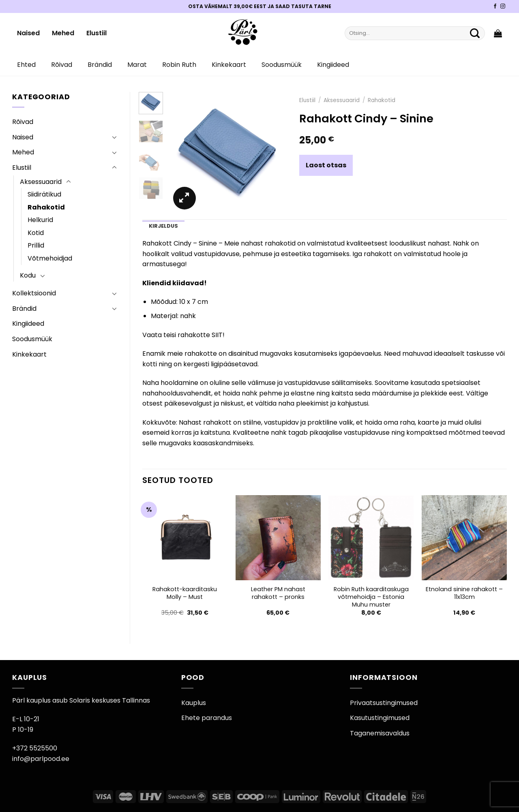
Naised (28, 33)
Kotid (36, 233)
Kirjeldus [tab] (163, 226)
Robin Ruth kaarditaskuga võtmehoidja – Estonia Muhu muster (371, 597)
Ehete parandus (207, 718)
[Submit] (475, 33)
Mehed (63, 33)
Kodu (28, 275)
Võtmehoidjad (50, 258)
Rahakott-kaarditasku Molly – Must (185, 593)
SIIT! (218, 335)
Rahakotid (46, 207)
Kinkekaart (229, 65)
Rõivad (62, 65)
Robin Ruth (179, 65)
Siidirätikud (44, 194)
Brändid (100, 65)
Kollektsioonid (34, 293)
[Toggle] (114, 137)
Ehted (26, 65)
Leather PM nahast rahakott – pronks (278, 593)
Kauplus (194, 703)
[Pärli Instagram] (503, 6)
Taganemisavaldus (380, 733)
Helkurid (40, 220)
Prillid (36, 245)
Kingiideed (333, 65)
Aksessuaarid (41, 182)
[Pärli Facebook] (495, 6)
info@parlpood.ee (41, 759)
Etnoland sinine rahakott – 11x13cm (464, 593)
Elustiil (97, 33)
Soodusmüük (282, 65)
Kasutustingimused (380, 718)
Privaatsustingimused (384, 703)
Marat (137, 65)
